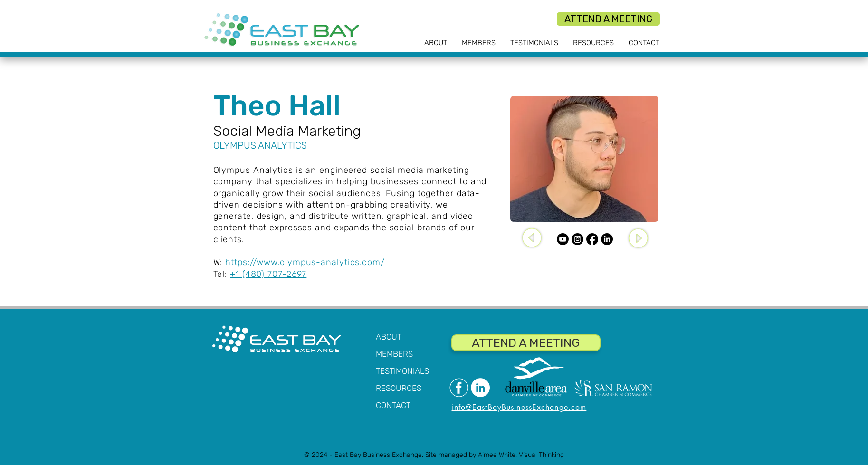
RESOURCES (399, 388)
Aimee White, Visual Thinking (521, 455)
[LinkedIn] (607, 239)
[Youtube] (563, 239)
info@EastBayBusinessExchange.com (519, 407)
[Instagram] (577, 239)
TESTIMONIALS (402, 371)
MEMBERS (394, 354)
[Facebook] (592, 239)
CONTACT (393, 405)
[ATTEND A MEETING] (608, 19)
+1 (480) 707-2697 (268, 274)
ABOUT (389, 337)
